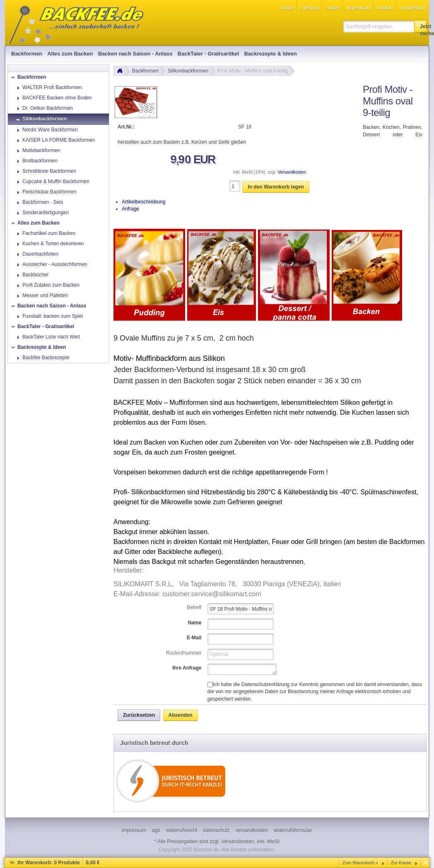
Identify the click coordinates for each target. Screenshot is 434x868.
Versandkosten (292, 172)
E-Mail (194, 638)
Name (195, 623)
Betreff (194, 607)
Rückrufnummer (184, 653)
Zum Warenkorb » (360, 863)
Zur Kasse (401, 863)
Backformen (145, 71)
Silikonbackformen (188, 71)
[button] (420, 27)
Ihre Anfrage (187, 668)
